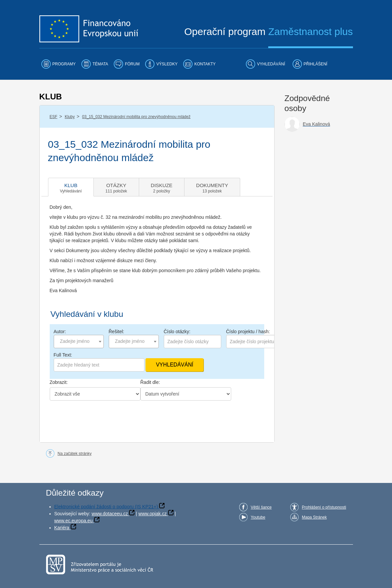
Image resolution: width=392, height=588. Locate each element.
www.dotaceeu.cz (110, 514)
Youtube (258, 517)
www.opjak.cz (153, 514)
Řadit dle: (150, 382)
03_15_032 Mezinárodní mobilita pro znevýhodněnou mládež (136, 117)
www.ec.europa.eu (74, 521)
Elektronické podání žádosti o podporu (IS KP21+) (106, 507)
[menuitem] (59, 64)
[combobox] (79, 342)
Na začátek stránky (75, 454)
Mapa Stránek (314, 517)
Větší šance (261, 507)
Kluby (70, 117)
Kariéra (62, 528)
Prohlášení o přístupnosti (324, 507)
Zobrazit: (59, 382)
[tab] (71, 187)
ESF (54, 117)
